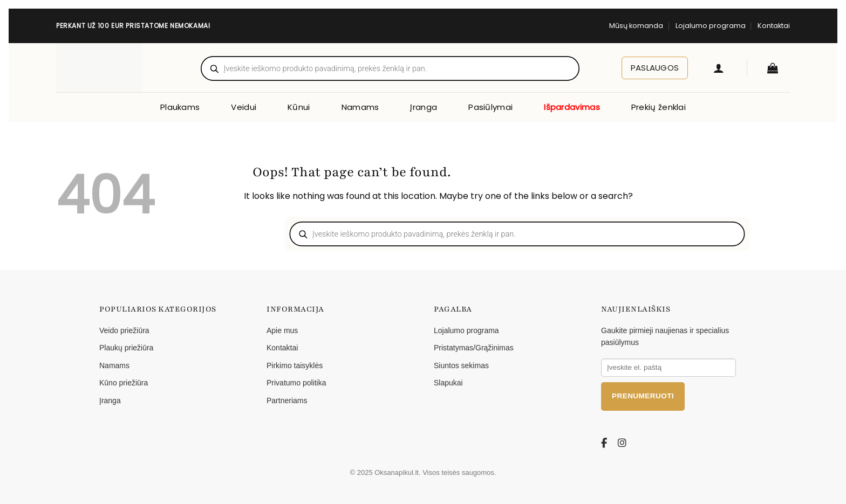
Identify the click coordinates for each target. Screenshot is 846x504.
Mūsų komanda (636, 26)
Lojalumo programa (711, 26)
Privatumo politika (296, 383)
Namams (360, 107)
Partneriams (287, 401)
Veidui (244, 107)
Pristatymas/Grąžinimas (474, 348)
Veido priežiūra (124, 330)
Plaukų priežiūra (126, 348)
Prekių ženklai (659, 107)
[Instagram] (623, 443)
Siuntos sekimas (461, 365)
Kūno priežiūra (124, 383)
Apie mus (282, 330)
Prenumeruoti (643, 396)
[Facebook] (606, 443)
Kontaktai (774, 26)
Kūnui (299, 107)
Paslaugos (655, 68)
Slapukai (448, 383)
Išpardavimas (572, 107)
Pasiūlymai (490, 107)
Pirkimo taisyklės (295, 365)
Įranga (424, 107)
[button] (719, 68)
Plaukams (180, 107)
